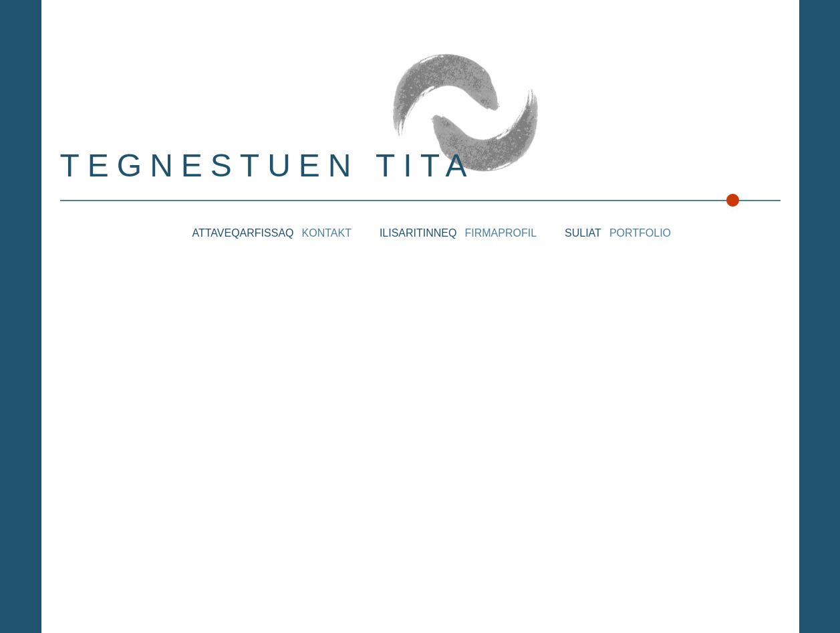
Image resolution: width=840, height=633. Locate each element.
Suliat (583, 233)
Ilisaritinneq (418, 233)
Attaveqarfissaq (243, 233)
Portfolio (640, 233)
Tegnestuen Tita (268, 165)
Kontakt (327, 233)
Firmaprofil (501, 233)
